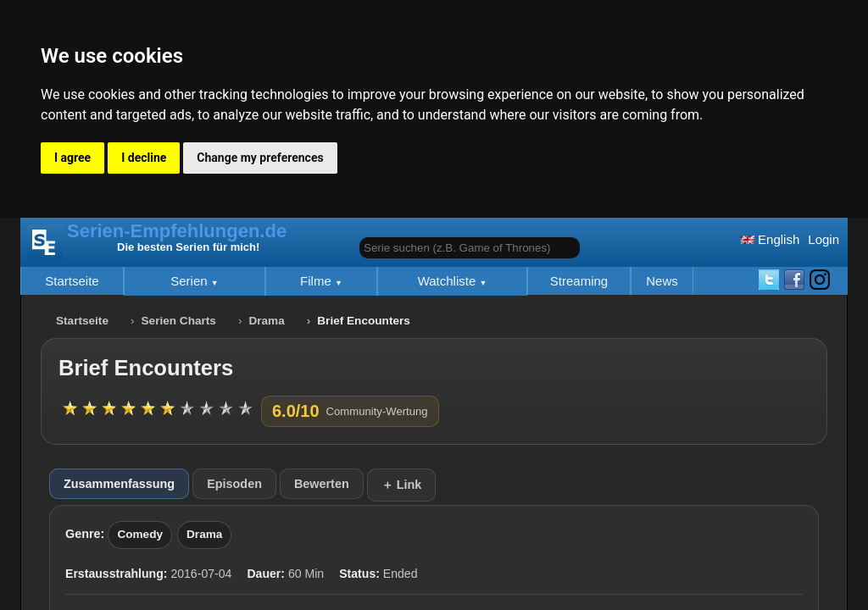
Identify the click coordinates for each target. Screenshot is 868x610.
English (770, 239)
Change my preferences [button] (260, 158)
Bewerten (322, 484)
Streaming (579, 281)
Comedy (140, 534)
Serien (191, 281)
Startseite (72, 281)
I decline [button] (144, 158)
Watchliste (449, 281)
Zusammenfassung (119, 484)
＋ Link (402, 485)
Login (823, 239)
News (662, 281)
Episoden (234, 484)
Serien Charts (179, 321)
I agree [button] (72, 158)
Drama (266, 321)
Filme (317, 281)
